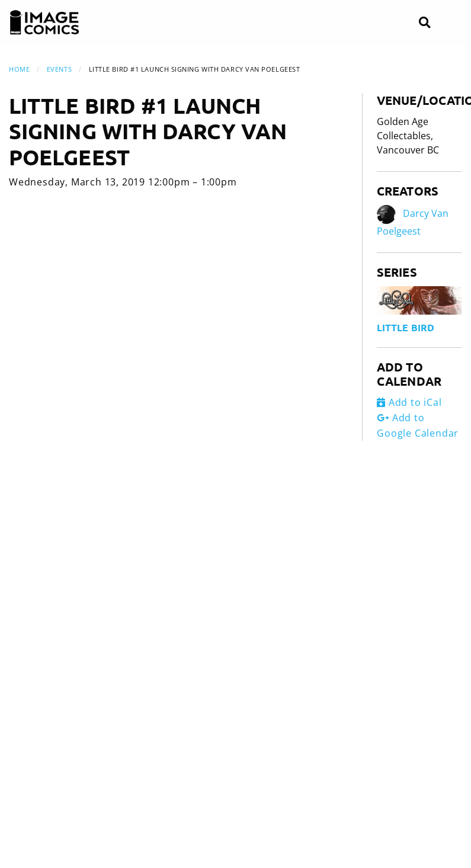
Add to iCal (409, 402)
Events (59, 69)
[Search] (424, 23)
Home (19, 69)
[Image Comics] (44, 23)
